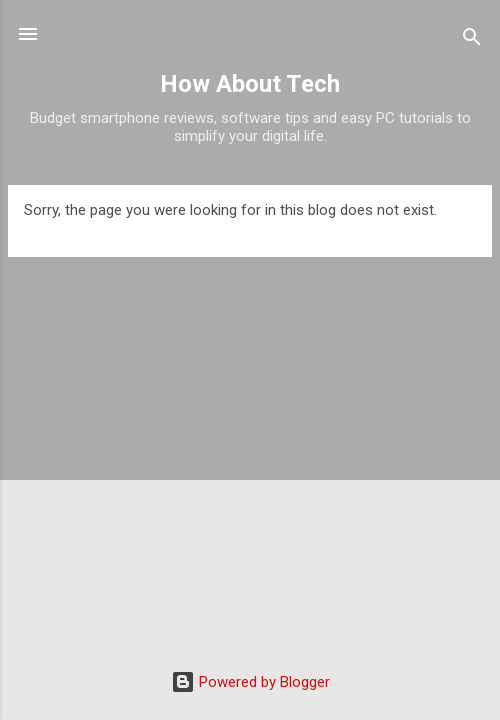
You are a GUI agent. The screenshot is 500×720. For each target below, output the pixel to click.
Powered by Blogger (250, 682)
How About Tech (250, 84)
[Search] (472, 40)
